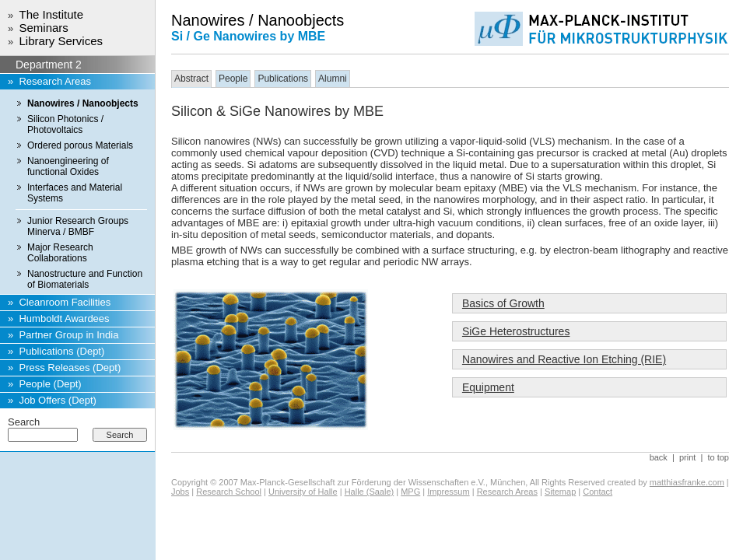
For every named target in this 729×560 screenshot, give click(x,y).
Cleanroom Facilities (65, 302)
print (687, 457)
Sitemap (560, 492)
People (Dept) (50, 384)
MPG (410, 492)
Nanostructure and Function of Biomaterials (85, 279)
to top (718, 457)
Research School (229, 492)
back (659, 457)
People (233, 79)
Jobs (180, 492)
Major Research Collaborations (60, 253)
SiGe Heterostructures (516, 331)
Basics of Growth (503, 303)
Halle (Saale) (370, 492)
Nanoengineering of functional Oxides (68, 166)
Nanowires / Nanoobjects (83, 103)
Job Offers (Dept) (57, 400)
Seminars (43, 28)
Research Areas (55, 81)
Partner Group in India (68, 335)
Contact (598, 492)
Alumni (333, 79)
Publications (283, 79)
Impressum (448, 492)
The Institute (51, 14)
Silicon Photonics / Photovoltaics (65, 124)
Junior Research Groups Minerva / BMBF (78, 226)
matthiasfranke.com (687, 482)
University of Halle (303, 492)
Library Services (61, 41)
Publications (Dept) (61, 351)
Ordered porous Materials (80, 145)
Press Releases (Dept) (70, 367)
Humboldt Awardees (64, 318)
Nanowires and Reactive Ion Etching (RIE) (564, 359)
